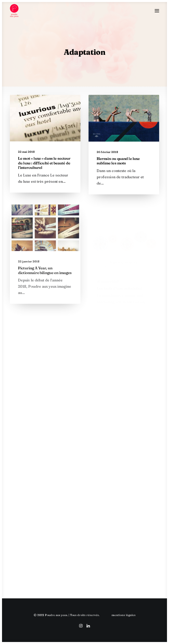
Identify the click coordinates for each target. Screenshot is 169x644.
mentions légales (123, 615)
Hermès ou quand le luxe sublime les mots (118, 161)
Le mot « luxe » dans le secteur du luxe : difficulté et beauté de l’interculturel (44, 163)
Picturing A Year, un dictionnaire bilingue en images (45, 282)
